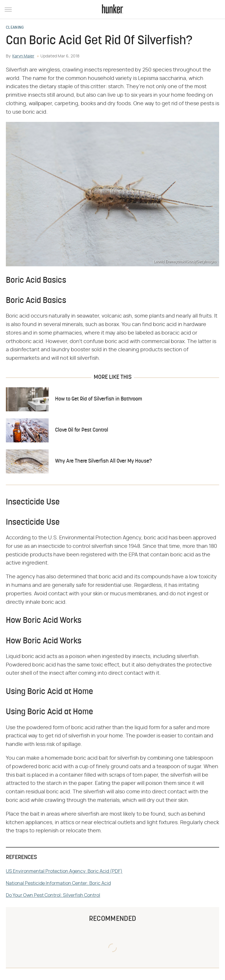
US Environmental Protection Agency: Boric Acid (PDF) (64, 871)
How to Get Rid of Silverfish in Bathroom (99, 399)
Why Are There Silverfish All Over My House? (103, 461)
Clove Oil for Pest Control (82, 430)
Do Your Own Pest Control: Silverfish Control (53, 895)
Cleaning (15, 28)
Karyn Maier (23, 56)
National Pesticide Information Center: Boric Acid (58, 883)
